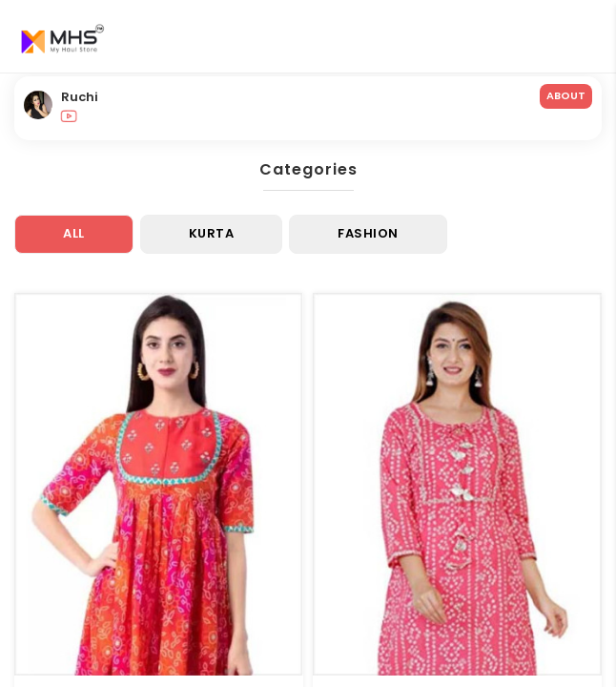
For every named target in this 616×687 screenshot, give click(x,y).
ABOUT (566, 95)
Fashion (368, 233)
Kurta (212, 233)
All (74, 233)
